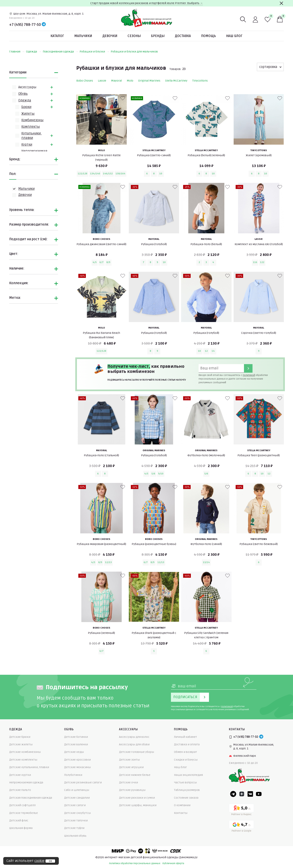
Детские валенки (76, 744)
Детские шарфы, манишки (138, 805)
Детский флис (19, 821)
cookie (39, 861)
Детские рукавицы (132, 790)
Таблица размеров (187, 790)
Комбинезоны (32, 120)
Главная (17, 52)
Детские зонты (129, 760)
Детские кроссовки (77, 760)
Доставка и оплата (187, 744)
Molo (130, 81)
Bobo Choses (85, 81)
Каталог (57, 36)
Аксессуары (27, 87)
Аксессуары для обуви (134, 744)
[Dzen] (242, 794)
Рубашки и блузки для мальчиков (134, 52)
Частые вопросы (185, 782)
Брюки (26, 107)
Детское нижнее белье (135, 775)
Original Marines (149, 81)
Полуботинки (73, 775)
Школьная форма (21, 828)
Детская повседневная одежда (31, 798)
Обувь (23, 94)
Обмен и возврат (185, 752)
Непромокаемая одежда (26, 782)
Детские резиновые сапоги (83, 782)
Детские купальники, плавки (29, 767)
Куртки (27, 145)
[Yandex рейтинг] (241, 810)
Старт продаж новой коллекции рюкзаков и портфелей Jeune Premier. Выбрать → (147, 3)
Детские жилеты (21, 744)
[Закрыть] (281, 3)
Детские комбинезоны (25, 752)
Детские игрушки (131, 767)
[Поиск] (243, 20)
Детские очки (128, 782)
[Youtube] (259, 794)
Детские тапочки (76, 821)
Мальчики (83, 36)
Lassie (102, 81)
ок (50, 861)
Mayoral (116, 81)
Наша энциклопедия (188, 775)
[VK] (250, 794)
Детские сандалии (77, 798)
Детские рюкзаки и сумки (137, 798)
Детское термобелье (24, 813)
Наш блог (234, 36)
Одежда (34, 52)
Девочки (110, 36)
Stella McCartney (176, 81)
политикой (249, 375)
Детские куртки (20, 775)
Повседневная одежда (60, 52)
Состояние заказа (186, 798)
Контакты (181, 813)
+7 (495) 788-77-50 (25, 25)
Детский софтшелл (22, 805)
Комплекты (31, 127)
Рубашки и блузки (94, 52)
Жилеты (28, 114)
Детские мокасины (77, 767)
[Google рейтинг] (241, 827)
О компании (182, 805)
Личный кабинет (185, 737)
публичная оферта (173, 863)
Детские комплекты (23, 760)
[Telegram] (44, 25)
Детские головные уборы (137, 752)
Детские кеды (74, 752)
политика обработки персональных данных (135, 863)
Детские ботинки (76, 737)
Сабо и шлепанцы (77, 790)
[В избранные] (123, 98)
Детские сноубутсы (77, 813)
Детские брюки (20, 737)
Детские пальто (20, 790)
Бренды (158, 36)
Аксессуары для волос (134, 737)
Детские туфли (74, 828)
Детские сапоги (75, 805)
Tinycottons (200, 81)
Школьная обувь (75, 836)
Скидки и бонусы (186, 760)
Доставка (183, 36)
